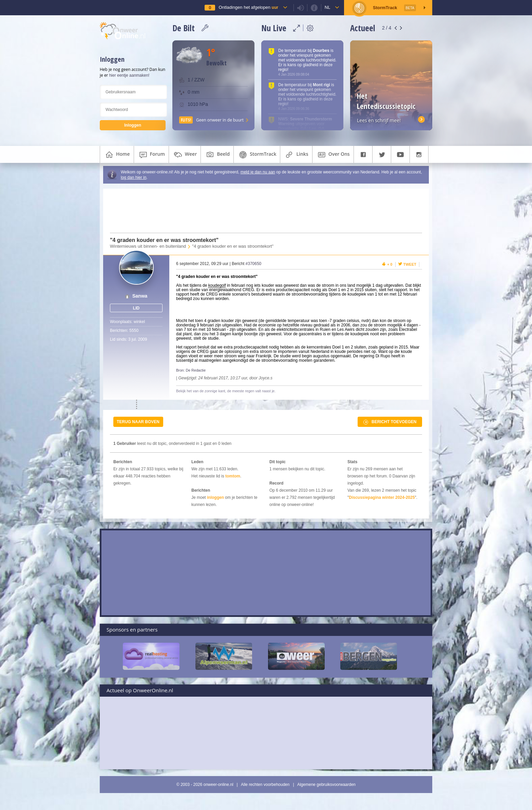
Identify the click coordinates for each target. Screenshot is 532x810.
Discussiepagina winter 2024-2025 (382, 497)
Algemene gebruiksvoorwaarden (326, 785)
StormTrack (257, 155)
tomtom (233, 476)
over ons (333, 155)
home (117, 155)
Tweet (410, 264)
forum (151, 155)
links (296, 155)
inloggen (215, 497)
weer (185, 155)
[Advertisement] (262, 211)
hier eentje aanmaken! (129, 75)
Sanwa (140, 296)
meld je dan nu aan (258, 172)
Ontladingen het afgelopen (248, 7)
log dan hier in (134, 177)
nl (328, 7)
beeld (217, 155)
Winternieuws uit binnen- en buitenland (148, 246)
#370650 (254, 264)
